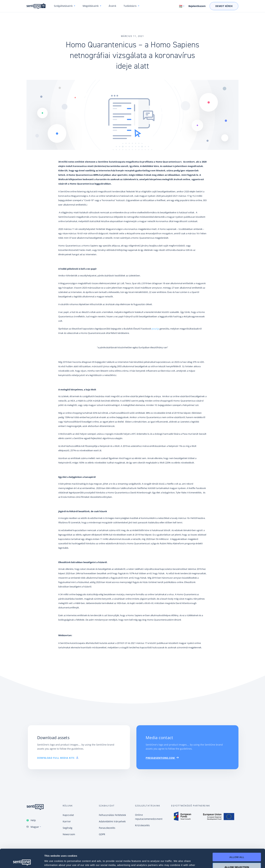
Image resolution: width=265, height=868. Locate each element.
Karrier (67, 821)
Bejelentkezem (197, 6)
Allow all (237, 838)
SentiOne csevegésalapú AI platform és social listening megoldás (36, 6)
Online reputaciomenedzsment (149, 817)
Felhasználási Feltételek (112, 815)
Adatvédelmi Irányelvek (112, 821)
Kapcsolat (68, 815)
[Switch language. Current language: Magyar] (182, 6)
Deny (237, 858)
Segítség (68, 828)
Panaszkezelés (107, 828)
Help (33, 820)
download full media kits (58, 758)
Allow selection (237, 848)
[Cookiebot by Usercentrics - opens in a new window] (22, 861)
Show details (177, 861)
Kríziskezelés (142, 825)
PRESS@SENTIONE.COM (162, 758)
